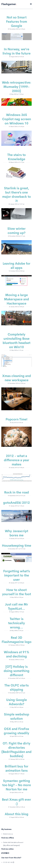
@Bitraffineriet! (18, 842)
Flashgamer (9, 4)
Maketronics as (8, 834)
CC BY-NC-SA (9, 862)
